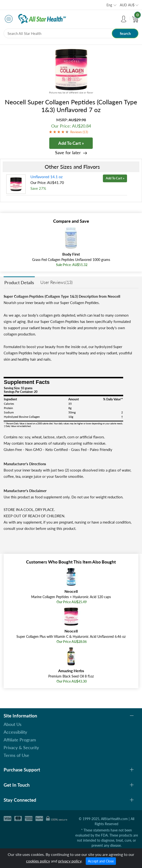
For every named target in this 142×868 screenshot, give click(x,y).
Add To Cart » (71, 143)
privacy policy (70, 861)
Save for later (68, 153)
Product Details (19, 282)
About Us (13, 724)
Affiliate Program (20, 740)
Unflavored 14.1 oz (46, 177)
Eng (109, 5)
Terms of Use (16, 755)
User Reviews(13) (57, 282)
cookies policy (38, 861)
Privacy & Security (21, 747)
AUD (127, 5)
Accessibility (15, 732)
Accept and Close (101, 861)
